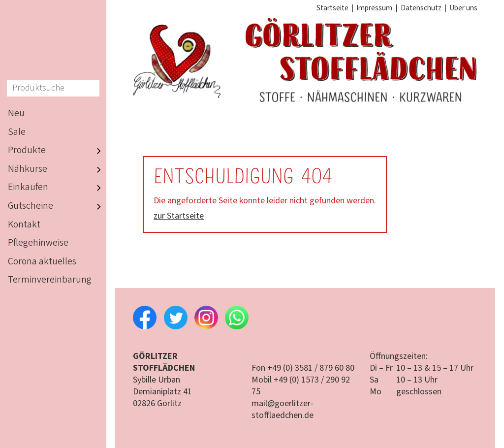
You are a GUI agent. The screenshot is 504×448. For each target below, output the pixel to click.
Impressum (374, 8)
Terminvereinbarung (50, 280)
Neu (16, 113)
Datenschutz (421, 8)
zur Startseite (179, 216)
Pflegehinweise (38, 243)
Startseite (332, 8)
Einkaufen (57, 188)
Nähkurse (57, 169)
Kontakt (24, 224)
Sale (17, 132)
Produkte (57, 151)
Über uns (463, 8)
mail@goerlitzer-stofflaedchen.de (283, 409)
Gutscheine (57, 206)
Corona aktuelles (42, 261)
